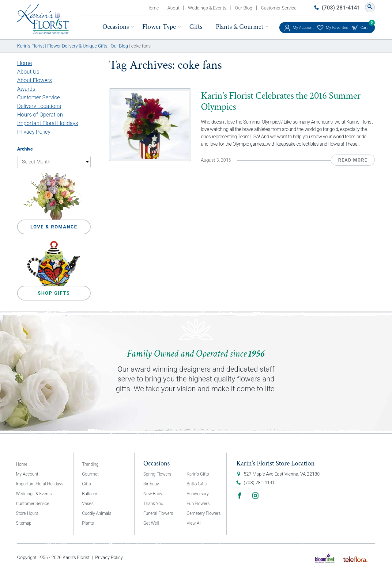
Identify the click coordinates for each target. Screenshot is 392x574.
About (173, 8)
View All (194, 523)
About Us (28, 72)
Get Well (151, 523)
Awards (26, 89)
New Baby (153, 494)
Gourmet (90, 474)
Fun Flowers (198, 503)
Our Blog (243, 8)
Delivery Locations (39, 106)
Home (153, 8)
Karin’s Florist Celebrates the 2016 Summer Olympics (281, 101)
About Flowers (35, 80)
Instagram (255, 496)
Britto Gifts (197, 484)
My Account (303, 27)
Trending (90, 464)
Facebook (239, 496)
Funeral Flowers (158, 513)
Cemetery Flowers (204, 513)
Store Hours (27, 513)
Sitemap (24, 523)
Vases (88, 503)
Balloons (90, 494)
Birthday (151, 484)
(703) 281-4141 (341, 8)
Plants (88, 523)
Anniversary (198, 494)
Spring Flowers (157, 474)
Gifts (196, 27)
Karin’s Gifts (198, 474)
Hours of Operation (40, 115)
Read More (353, 160)
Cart (364, 26)
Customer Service (279, 8)
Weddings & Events (207, 8)
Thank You (153, 503)
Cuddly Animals (97, 513)
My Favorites (337, 27)
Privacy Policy (34, 132)
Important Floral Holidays (48, 123)
